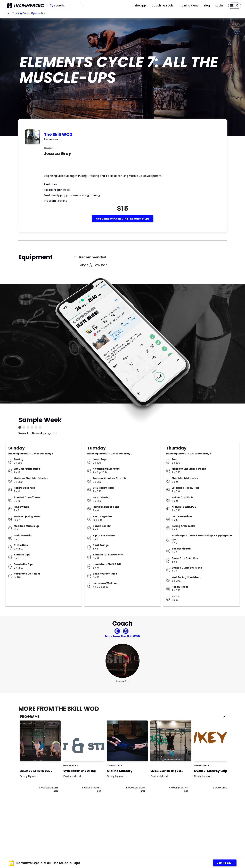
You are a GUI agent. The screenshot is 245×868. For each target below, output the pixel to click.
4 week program (48, 788)
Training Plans (189, 6)
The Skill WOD (58, 134)
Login (219, 6)
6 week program (92, 788)
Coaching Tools (162, 6)
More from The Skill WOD (122, 636)
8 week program (135, 788)
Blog (207, 6)
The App (140, 6)
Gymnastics (38, 13)
